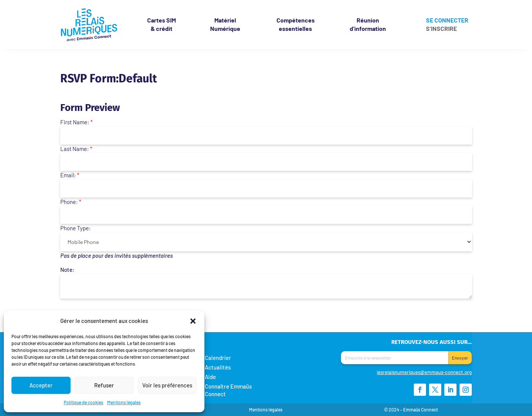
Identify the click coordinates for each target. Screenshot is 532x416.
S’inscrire (441, 29)
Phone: (71, 202)
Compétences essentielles (296, 24)
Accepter (41, 385)
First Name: (76, 122)
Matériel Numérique (225, 24)
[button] (193, 321)
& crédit (162, 24)
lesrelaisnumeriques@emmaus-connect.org (424, 372)
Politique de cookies (84, 402)
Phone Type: (76, 228)
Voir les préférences (167, 385)
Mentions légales (124, 402)
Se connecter (447, 21)
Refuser (104, 385)
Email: (70, 175)
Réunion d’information (368, 24)
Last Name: (76, 149)
